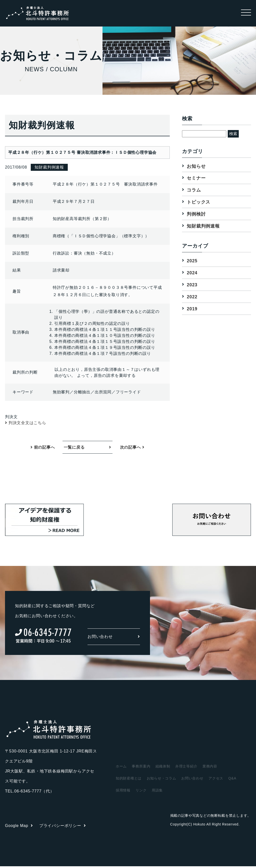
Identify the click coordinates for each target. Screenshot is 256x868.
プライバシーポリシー (63, 827)
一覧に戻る (74, 448)
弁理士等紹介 (186, 768)
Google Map (19, 827)
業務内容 (210, 768)
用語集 (157, 792)
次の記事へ (132, 448)
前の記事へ (43, 448)
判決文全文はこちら (27, 423)
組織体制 (163, 768)
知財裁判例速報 (203, 226)
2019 (192, 309)
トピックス (198, 202)
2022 (192, 297)
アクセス (216, 780)
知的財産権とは (129, 780)
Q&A (232, 780)
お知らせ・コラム (161, 780)
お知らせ (196, 166)
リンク (141, 792)
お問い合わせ (114, 638)
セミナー (196, 178)
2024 (192, 273)
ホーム (121, 768)
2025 (192, 261)
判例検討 (196, 214)
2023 (192, 285)
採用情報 (123, 792)
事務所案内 (141, 768)
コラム (194, 190)
